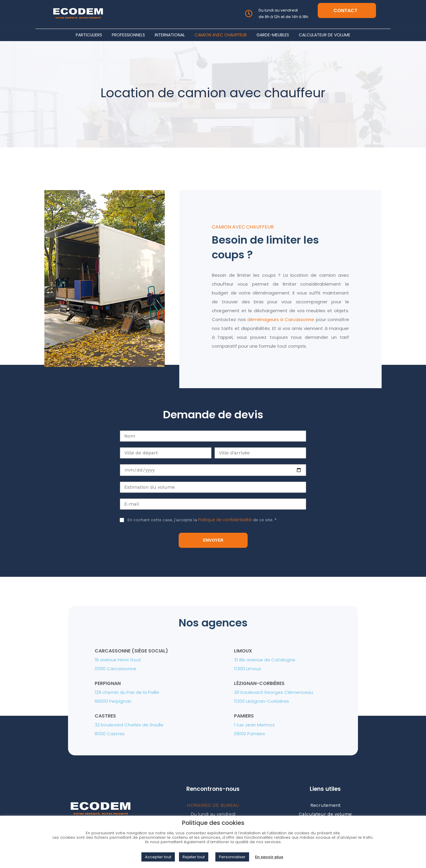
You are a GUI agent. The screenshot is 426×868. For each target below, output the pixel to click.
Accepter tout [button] (158, 857)
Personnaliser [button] (232, 857)
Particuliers (89, 35)
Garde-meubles (273, 35)
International (170, 35)
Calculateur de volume (325, 35)
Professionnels (128, 35)
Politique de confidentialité (225, 520)
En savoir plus (269, 857)
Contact (345, 10)
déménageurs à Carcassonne (281, 319)
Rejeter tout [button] (194, 857)
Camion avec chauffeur (221, 35)
